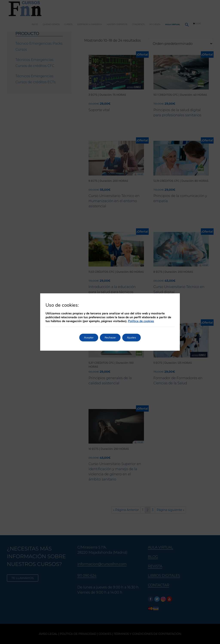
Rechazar (110, 337)
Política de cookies (141, 321)
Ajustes (136, 337)
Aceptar (84, 337)
